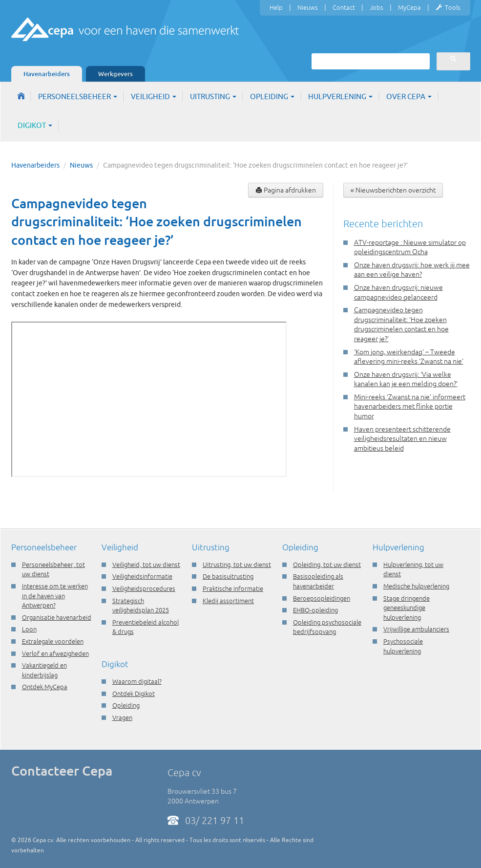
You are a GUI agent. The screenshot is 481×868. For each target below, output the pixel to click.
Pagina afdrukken (286, 190)
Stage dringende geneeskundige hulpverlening (407, 608)
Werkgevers (115, 74)
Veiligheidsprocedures (144, 588)
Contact (344, 7)
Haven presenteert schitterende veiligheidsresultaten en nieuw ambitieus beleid (402, 439)
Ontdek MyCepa (45, 687)
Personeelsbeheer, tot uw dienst (53, 569)
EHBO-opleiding (315, 610)
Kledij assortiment (228, 601)
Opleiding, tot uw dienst (327, 564)
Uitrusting (213, 97)
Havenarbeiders (47, 74)
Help (276, 7)
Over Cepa (409, 97)
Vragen (122, 717)
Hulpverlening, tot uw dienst (413, 569)
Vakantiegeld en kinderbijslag (44, 670)
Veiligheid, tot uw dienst (146, 564)
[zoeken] (370, 61)
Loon (29, 629)
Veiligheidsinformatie (142, 576)
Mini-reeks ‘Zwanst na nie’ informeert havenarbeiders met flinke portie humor (410, 406)
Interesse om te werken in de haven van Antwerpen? (55, 596)
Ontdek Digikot (134, 694)
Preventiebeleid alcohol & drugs (146, 627)
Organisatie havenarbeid (57, 617)
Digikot (35, 125)
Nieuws (308, 7)
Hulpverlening (340, 97)
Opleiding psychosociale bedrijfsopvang (327, 627)
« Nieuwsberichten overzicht (393, 190)
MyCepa (409, 7)
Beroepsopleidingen (322, 598)
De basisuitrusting (228, 576)
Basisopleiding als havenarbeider (318, 581)
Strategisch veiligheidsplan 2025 (141, 606)
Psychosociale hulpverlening (403, 646)
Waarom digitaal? (137, 681)
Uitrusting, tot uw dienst (237, 564)
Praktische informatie (233, 588)
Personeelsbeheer (78, 97)
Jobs (376, 7)
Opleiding (272, 97)
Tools (448, 8)
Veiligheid (154, 97)
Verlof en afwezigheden (55, 653)
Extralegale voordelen (53, 641)
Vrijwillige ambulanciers (416, 629)
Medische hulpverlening (416, 586)
